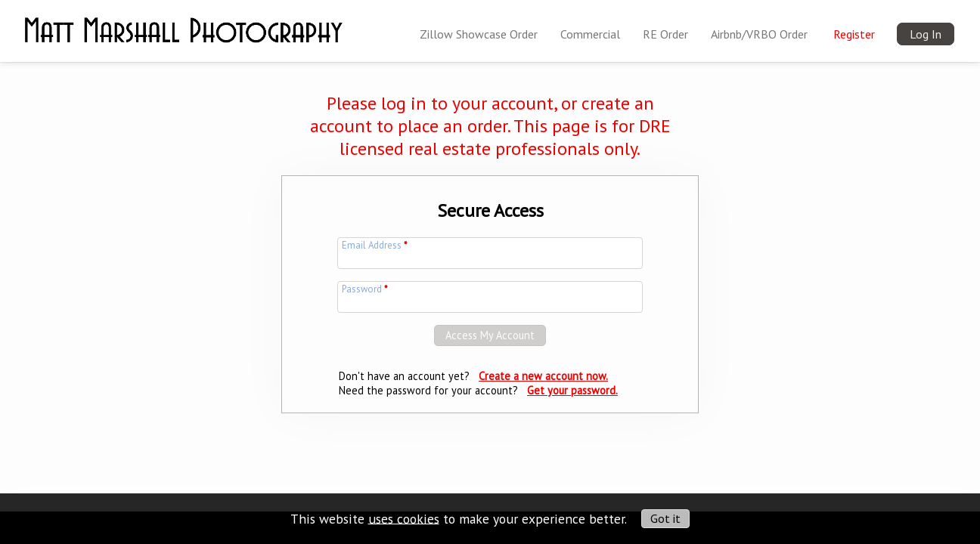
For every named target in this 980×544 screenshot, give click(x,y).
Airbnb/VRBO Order (759, 34)
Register (854, 34)
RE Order (665, 34)
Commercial (590, 34)
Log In (926, 34)
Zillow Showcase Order (479, 34)
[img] (183, 20)
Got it (665, 518)
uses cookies (404, 518)
